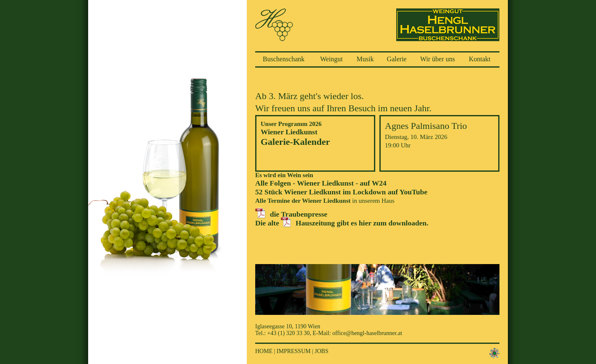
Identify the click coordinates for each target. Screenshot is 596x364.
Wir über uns (438, 59)
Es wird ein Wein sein (284, 175)
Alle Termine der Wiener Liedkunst (303, 201)
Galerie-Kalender (295, 142)
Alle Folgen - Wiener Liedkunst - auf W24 (321, 183)
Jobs (322, 351)
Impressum (294, 351)
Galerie (397, 59)
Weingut (332, 59)
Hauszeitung (315, 223)
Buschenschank (284, 59)
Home (264, 351)
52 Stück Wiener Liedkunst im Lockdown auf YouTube (341, 192)
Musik (365, 59)
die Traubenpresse (299, 214)
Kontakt (480, 59)
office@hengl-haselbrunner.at (367, 333)
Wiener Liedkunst (289, 132)
